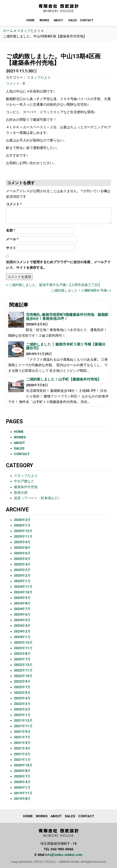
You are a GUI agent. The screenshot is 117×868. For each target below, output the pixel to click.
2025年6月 (22, 553)
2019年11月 (23, 793)
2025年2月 (22, 575)
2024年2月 (22, 631)
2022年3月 (22, 704)
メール (12, 239)
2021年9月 (22, 732)
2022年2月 (22, 709)
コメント (14, 204)
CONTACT (87, 20)
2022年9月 (22, 681)
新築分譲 (21, 492)
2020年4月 (22, 782)
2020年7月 (22, 776)
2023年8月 (22, 654)
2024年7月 (22, 609)
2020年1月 (22, 787)
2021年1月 (22, 760)
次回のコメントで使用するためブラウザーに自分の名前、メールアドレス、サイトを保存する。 (58, 265)
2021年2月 (22, 754)
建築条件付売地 (26, 487)
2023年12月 (23, 642)
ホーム (8, 31)
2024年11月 (23, 587)
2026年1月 (22, 525)
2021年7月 (22, 737)
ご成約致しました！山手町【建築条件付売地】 (64, 379)
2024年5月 (22, 620)
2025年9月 (22, 542)
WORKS (44, 20)
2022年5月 (22, 693)
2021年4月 (22, 748)
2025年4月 (22, 564)
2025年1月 (22, 581)
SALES (73, 20)
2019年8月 (22, 799)
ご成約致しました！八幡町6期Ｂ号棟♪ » (81, 290)
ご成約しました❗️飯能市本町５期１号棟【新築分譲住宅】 (66, 346)
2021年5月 (22, 743)
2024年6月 (22, 614)
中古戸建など (24, 481)
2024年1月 (22, 637)
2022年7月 (22, 687)
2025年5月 (22, 559)
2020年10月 (23, 765)
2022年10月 (23, 676)
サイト (11, 248)
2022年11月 (23, 670)
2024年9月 (22, 598)
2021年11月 (23, 726)
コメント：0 (15, 83)
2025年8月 (22, 548)
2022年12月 (23, 665)
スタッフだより (29, 31)
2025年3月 (22, 570)
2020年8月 (22, 771)
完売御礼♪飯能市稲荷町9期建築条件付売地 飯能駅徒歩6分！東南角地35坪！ (67, 317)
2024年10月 (23, 592)
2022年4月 (22, 698)
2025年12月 (23, 531)
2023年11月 (23, 648)
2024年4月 (22, 626)
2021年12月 (23, 720)
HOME (30, 20)
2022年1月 (22, 715)
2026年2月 (22, 520)
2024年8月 (22, 603)
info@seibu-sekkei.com (64, 855)
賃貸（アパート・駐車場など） (38, 498)
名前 (10, 230)
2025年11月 (23, 536)
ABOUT (58, 20)
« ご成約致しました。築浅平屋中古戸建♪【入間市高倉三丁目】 (54, 285)
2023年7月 (22, 659)
